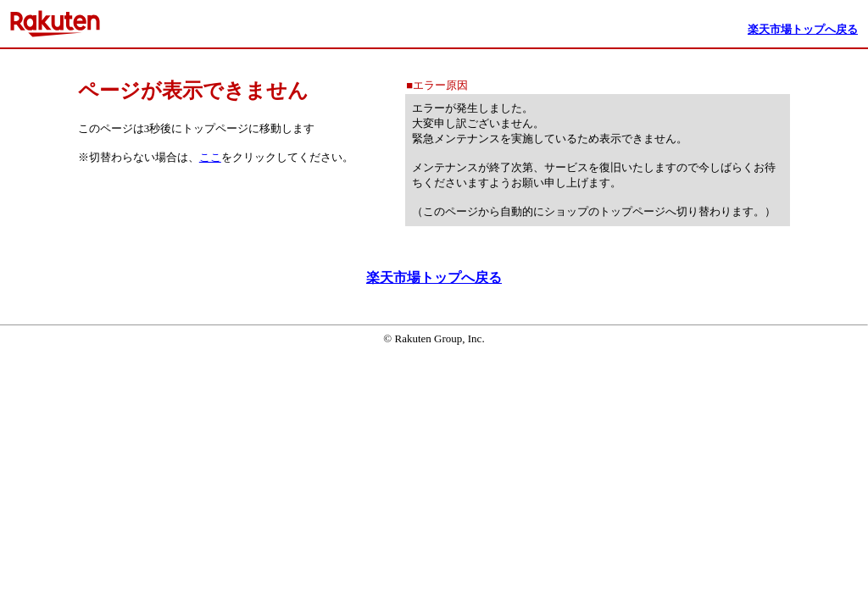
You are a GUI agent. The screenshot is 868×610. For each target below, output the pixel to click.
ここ (210, 157)
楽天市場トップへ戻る (434, 277)
